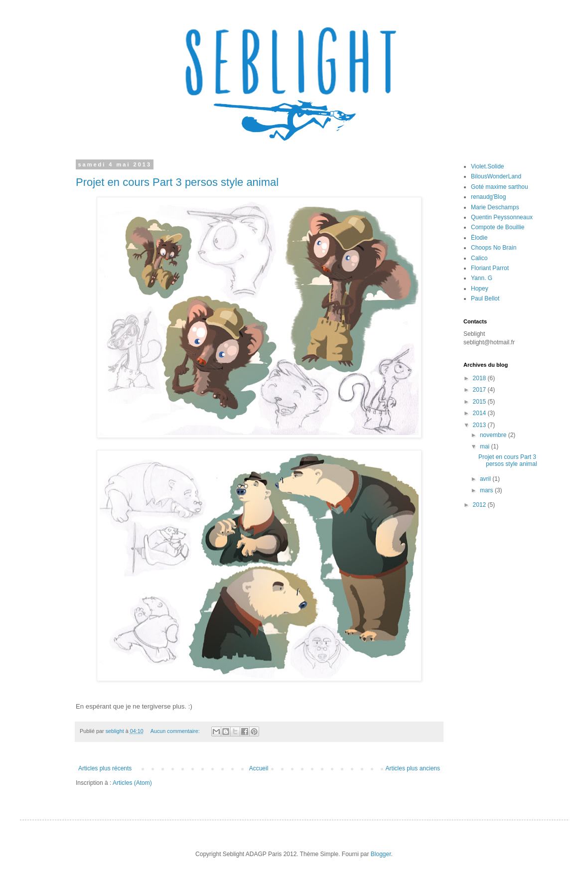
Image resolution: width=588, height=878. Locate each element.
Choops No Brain (494, 248)
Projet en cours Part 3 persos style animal (177, 182)
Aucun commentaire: (176, 731)
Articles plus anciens (413, 768)
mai (486, 446)
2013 (480, 425)
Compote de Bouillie (498, 227)
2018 (480, 378)
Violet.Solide (488, 166)
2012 (480, 505)
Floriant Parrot (490, 268)
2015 (480, 402)
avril (486, 479)
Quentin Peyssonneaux (502, 217)
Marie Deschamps (495, 207)
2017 (480, 390)
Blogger (381, 854)
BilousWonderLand (496, 176)
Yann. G (482, 278)
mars (487, 490)
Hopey (480, 289)
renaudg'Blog (488, 197)
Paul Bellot (485, 298)
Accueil (259, 768)
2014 (480, 413)
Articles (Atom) (132, 783)
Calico (479, 258)
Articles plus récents (105, 768)
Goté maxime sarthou (500, 187)
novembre (494, 435)
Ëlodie (479, 238)
